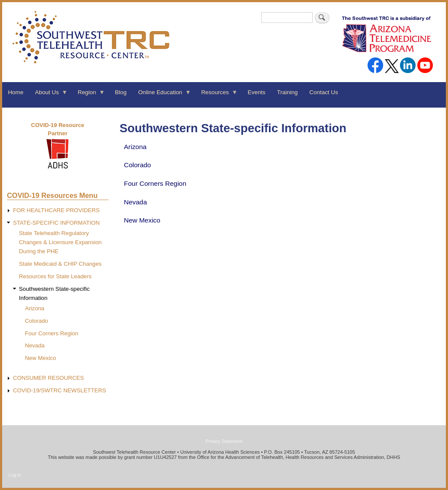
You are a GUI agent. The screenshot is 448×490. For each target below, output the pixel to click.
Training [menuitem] (288, 92)
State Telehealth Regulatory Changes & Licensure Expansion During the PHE (60, 242)
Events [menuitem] (257, 92)
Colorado (138, 165)
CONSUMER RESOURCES (48, 378)
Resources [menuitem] (217, 95)
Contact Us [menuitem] (323, 92)
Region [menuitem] (88, 95)
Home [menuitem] (16, 92)
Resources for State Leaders (55, 276)
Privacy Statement (224, 441)
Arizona (135, 147)
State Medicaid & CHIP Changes (60, 264)
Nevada (136, 202)
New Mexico (142, 220)
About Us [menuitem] (49, 95)
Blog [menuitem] (121, 92)
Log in (15, 475)
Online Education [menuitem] (162, 95)
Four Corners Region (155, 183)
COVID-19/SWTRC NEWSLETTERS (59, 390)
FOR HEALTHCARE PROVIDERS (56, 210)
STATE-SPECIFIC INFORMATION (56, 223)
